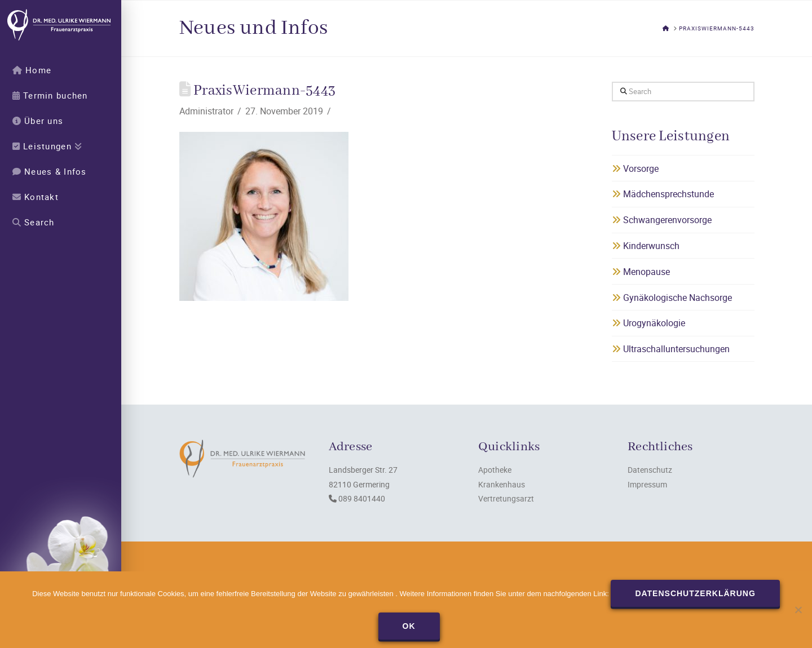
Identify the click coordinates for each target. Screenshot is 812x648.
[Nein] (798, 610)
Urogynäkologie (648, 323)
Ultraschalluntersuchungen (671, 349)
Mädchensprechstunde (663, 194)
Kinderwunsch (646, 246)
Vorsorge (635, 168)
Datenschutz (650, 470)
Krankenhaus (502, 484)
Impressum (647, 484)
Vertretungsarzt (506, 498)
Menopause (641, 272)
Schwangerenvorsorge (662, 220)
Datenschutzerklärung (695, 593)
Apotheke (495, 470)
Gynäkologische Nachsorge (672, 298)
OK (409, 626)
